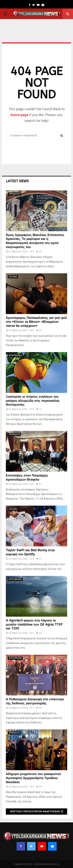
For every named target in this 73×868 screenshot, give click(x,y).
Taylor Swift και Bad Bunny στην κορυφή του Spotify (30, 552)
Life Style (13, 277)
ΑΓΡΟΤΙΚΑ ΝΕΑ (15, 355)
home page (19, 115)
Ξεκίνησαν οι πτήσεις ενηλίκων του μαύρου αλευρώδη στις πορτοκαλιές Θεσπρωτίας (33, 401)
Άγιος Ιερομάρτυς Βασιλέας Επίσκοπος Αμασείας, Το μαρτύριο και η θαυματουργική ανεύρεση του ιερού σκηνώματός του (35, 241)
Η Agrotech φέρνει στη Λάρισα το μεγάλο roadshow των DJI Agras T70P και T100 (34, 625)
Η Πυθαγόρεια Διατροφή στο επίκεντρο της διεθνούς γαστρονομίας (35, 701)
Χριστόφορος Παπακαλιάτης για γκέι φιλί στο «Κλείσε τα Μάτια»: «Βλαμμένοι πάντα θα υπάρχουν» (36, 322)
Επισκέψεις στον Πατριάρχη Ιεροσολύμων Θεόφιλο (27, 477)
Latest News (17, 181)
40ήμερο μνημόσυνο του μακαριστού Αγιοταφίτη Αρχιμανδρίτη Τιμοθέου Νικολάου (33, 778)
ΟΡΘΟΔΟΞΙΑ (14, 194)
